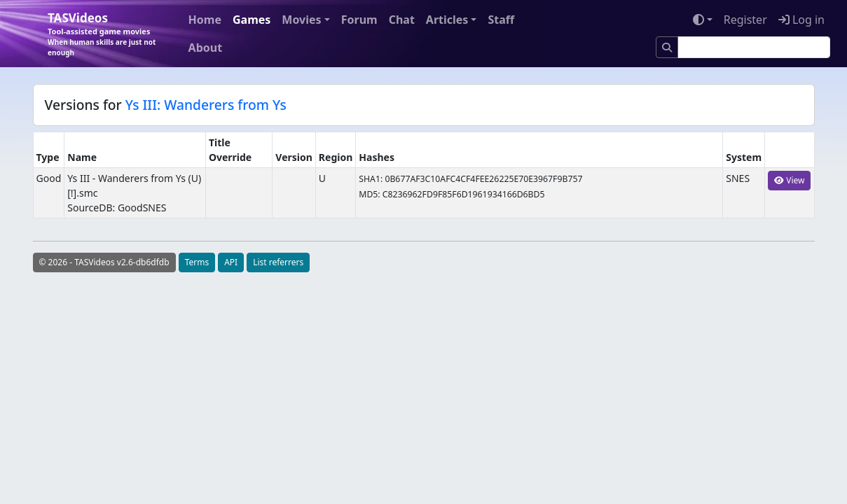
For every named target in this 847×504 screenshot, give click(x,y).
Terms (197, 262)
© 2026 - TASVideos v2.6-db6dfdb (104, 262)
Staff (501, 20)
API (231, 262)
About (206, 48)
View (789, 180)
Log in (801, 20)
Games (252, 20)
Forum (359, 20)
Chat (402, 20)
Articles (447, 20)
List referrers (278, 262)
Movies (301, 20)
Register (745, 20)
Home (205, 20)
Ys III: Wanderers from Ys (206, 105)
